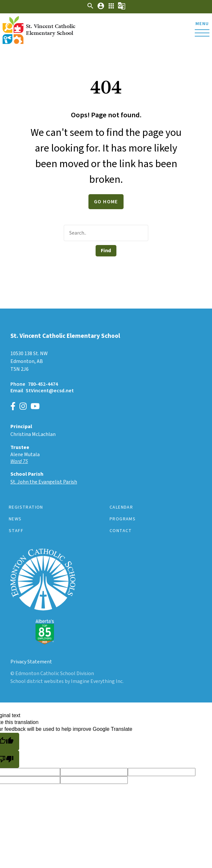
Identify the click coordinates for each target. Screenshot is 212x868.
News (15, 519)
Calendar (121, 507)
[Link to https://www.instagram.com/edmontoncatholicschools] (23, 407)
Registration (26, 507)
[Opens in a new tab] (106, 462)
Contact (121, 531)
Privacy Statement (31, 662)
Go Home (106, 202)
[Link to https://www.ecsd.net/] (43, 643)
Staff (16, 531)
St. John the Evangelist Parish (44, 482)
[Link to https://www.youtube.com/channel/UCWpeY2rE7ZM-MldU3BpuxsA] (35, 407)
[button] (90, 8)
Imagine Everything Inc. (97, 681)
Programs (123, 519)
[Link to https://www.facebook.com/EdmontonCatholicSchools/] (13, 407)
